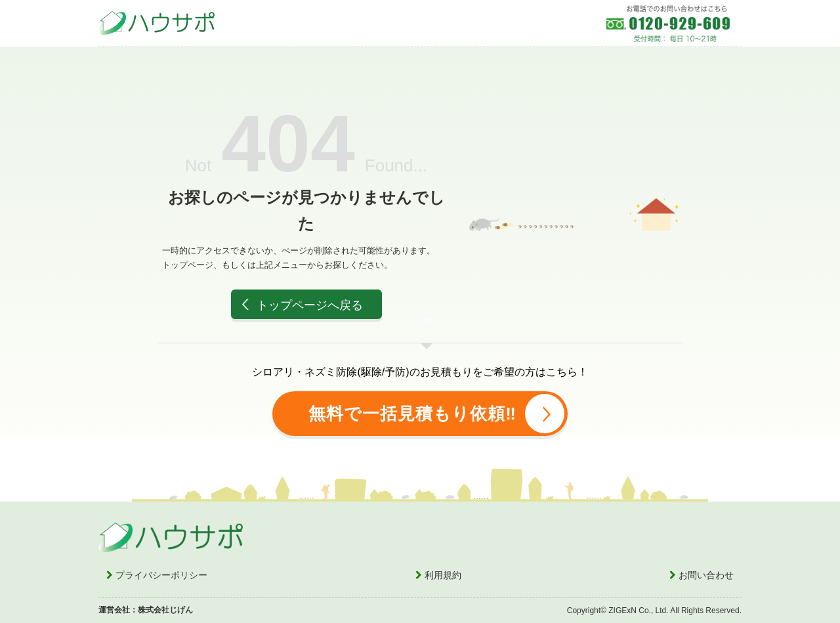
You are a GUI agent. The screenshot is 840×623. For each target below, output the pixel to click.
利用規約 (438, 575)
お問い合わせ (702, 575)
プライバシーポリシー (157, 575)
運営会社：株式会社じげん (146, 610)
